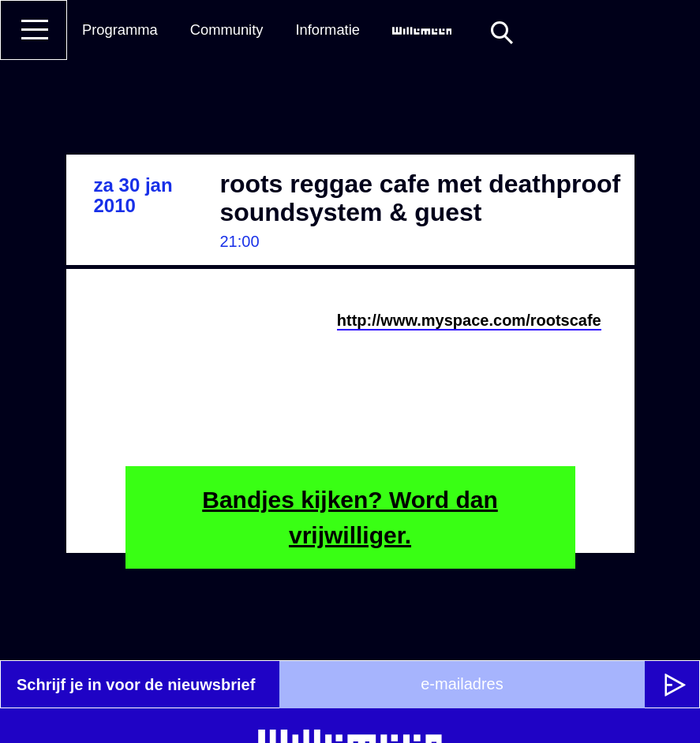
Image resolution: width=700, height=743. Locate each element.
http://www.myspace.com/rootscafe (469, 320)
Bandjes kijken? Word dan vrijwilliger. (350, 517)
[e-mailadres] (462, 685)
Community (227, 30)
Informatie (328, 30)
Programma (120, 30)
